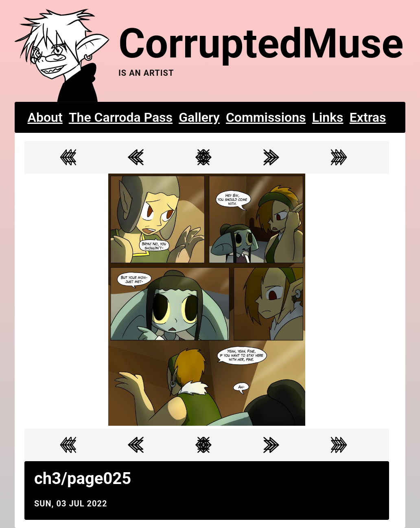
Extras (368, 117)
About (45, 117)
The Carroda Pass (121, 117)
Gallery (199, 117)
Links (328, 117)
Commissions (266, 117)
